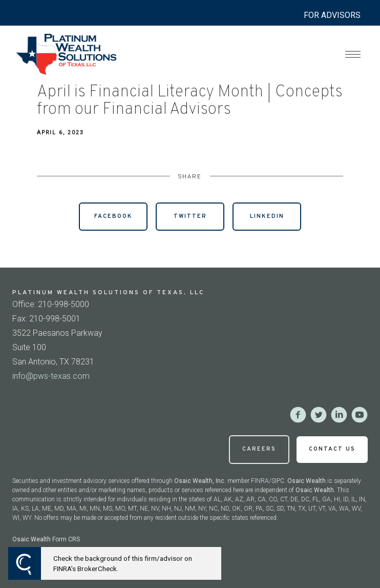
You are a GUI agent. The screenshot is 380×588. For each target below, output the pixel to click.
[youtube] (360, 415)
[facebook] (298, 415)
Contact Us (332, 449)
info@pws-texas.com (51, 376)
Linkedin (267, 216)
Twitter (190, 216)
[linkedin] (339, 415)
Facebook (113, 216)
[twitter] (319, 415)
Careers (259, 449)
